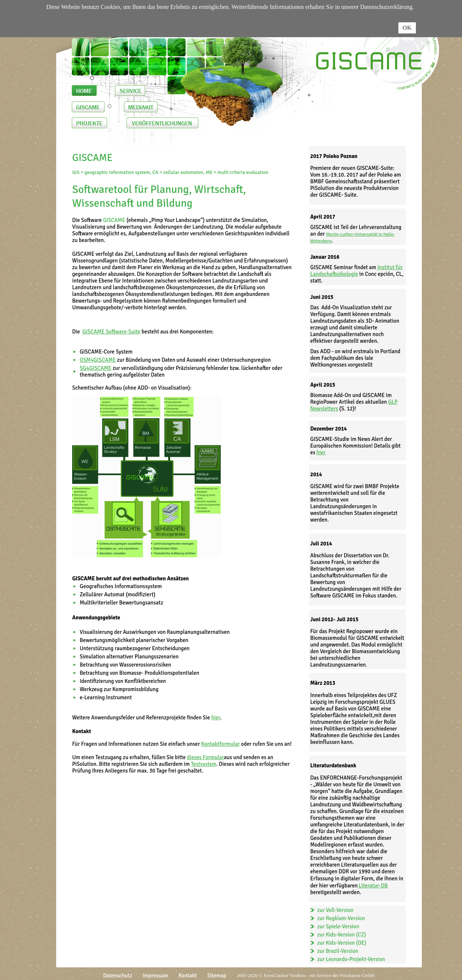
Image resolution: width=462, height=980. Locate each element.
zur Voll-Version (336, 910)
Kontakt (188, 976)
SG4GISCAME (95, 368)
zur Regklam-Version (341, 918)
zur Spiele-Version (338, 926)
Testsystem (204, 764)
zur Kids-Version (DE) (342, 943)
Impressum (155, 976)
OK (407, 28)
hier (321, 452)
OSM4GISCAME (98, 360)
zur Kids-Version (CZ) (342, 935)
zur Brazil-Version (338, 951)
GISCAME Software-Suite (111, 332)
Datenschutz (118, 976)
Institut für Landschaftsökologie (356, 271)
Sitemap (217, 976)
